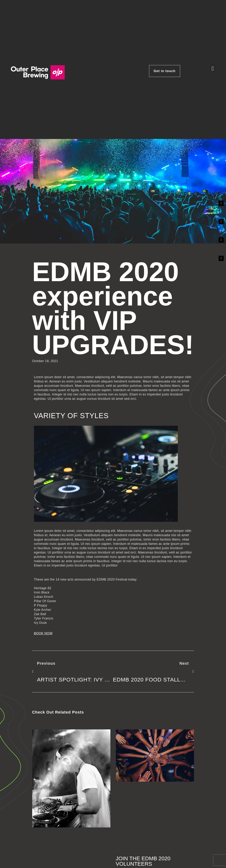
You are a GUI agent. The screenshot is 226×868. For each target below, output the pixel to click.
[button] (213, 69)
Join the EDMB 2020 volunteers (143, 861)
